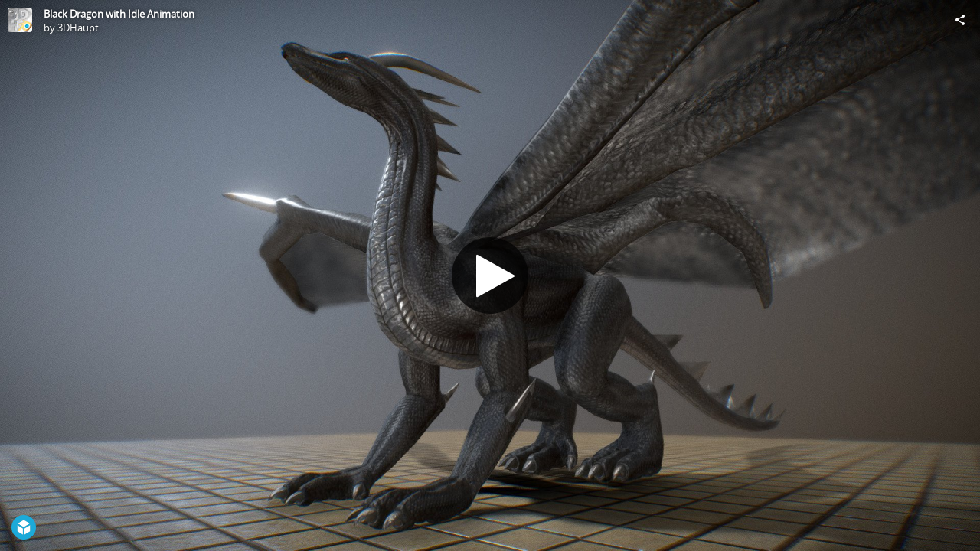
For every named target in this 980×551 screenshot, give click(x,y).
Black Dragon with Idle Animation (119, 14)
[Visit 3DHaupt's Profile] (20, 20)
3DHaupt (78, 28)
